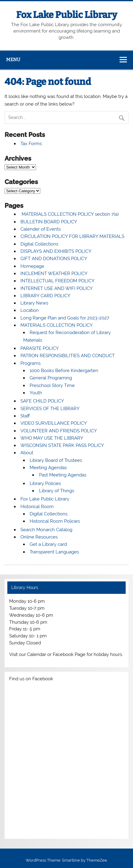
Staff (25, 416)
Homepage (32, 266)
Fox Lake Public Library (67, 15)
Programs (31, 363)
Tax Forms (31, 144)
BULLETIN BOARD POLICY (49, 222)
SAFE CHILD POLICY (42, 401)
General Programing (51, 378)
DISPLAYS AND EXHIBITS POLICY (56, 251)
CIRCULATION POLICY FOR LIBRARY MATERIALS (72, 236)
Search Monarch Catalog (46, 530)
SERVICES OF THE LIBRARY (50, 409)
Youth (36, 393)
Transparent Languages (54, 552)
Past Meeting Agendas (63, 475)
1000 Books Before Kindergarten (64, 371)
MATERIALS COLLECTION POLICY (57, 325)
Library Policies (45, 483)
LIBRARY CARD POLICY (45, 296)
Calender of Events (41, 229)
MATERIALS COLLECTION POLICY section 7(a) (70, 214)
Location (30, 310)
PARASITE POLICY (40, 348)
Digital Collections (39, 244)
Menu (13, 60)
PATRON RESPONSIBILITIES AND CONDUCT (68, 356)
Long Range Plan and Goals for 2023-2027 (65, 318)
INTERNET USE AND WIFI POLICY (57, 288)
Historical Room (37, 507)
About (27, 453)
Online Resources (39, 537)
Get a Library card (48, 544)
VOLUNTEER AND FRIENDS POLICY (59, 431)
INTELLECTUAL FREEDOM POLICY (58, 281)
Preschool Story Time (52, 385)
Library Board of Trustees (56, 460)
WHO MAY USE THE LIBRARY (52, 438)
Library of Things (57, 491)
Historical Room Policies (55, 521)
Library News (34, 303)
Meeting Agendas (48, 468)
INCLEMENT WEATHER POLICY (54, 274)
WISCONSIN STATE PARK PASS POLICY (62, 445)
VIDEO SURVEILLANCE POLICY (54, 423)
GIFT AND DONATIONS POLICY (54, 259)
